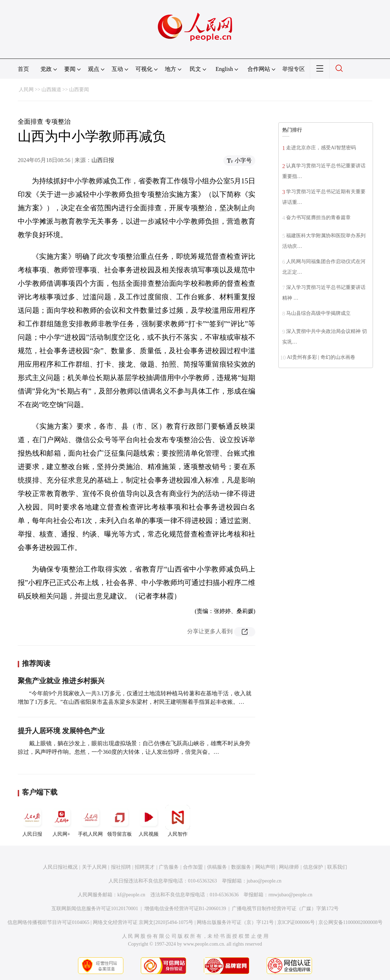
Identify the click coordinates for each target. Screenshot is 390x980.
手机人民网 (90, 821)
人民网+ (61, 821)
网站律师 (289, 867)
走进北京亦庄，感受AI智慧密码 (321, 148)
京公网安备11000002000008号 (350, 922)
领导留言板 (119, 821)
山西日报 (103, 160)
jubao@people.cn (264, 881)
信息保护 (313, 867)
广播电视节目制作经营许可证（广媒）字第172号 (285, 909)
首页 (23, 69)
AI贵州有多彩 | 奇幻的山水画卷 (321, 357)
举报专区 (294, 69)
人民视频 (149, 821)
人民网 (26, 90)
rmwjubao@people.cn (290, 895)
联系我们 (337, 867)
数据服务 (241, 867)
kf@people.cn (131, 895)
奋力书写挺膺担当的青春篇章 (318, 218)
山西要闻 (79, 90)
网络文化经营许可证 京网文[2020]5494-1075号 (143, 922)
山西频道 (51, 90)
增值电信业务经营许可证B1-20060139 (185, 909)
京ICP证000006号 (296, 922)
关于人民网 (94, 867)
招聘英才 (145, 867)
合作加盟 (193, 867)
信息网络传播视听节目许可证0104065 (48, 922)
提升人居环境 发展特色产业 (61, 731)
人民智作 (178, 821)
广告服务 (169, 867)
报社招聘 (121, 867)
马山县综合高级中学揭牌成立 (318, 313)
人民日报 (32, 821)
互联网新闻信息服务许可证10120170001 (95, 909)
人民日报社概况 (60, 867)
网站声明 (265, 867)
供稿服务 (217, 867)
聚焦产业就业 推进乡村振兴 (61, 681)
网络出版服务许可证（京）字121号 (235, 922)
